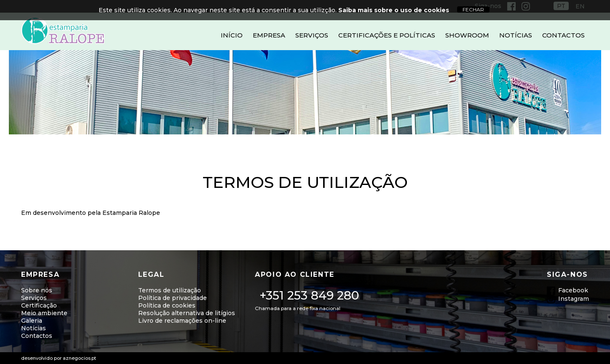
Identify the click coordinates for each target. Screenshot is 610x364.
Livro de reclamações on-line (182, 321)
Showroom (467, 35)
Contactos (563, 35)
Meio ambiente (44, 313)
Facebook (573, 290)
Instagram (574, 299)
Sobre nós (37, 290)
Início (232, 35)
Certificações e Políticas (387, 35)
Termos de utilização (170, 290)
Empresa (269, 35)
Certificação (39, 305)
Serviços (312, 35)
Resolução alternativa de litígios (187, 313)
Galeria (32, 321)
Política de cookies (167, 305)
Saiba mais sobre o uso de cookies (394, 10)
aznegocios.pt (79, 358)
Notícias (516, 35)
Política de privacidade (173, 298)
